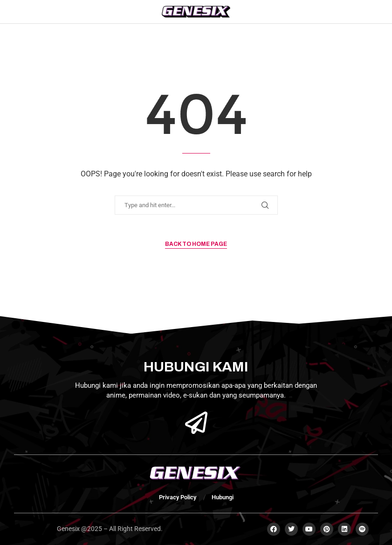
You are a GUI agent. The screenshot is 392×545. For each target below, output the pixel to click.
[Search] (361, 12)
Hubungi (223, 497)
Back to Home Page (196, 244)
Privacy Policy (178, 497)
